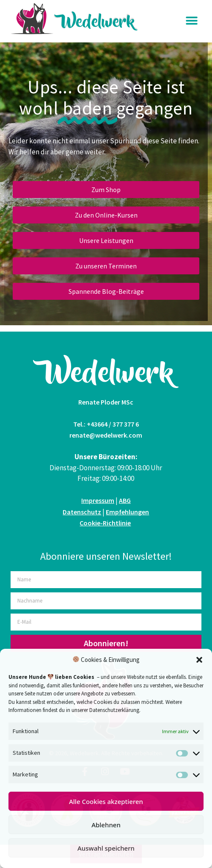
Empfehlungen (127, 512)
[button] (199, 660)
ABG (125, 500)
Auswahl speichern (106, 848)
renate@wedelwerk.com (106, 435)
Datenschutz (82, 512)
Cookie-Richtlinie (105, 523)
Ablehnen (106, 825)
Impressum (98, 500)
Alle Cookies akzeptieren (106, 801)
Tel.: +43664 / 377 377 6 (106, 424)
